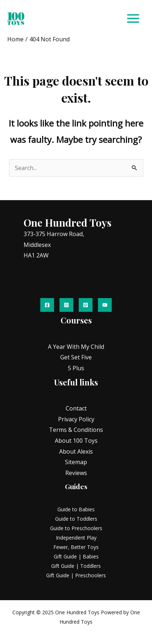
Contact (76, 408)
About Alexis (76, 451)
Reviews (76, 473)
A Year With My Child (76, 347)
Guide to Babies (76, 509)
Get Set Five (76, 357)
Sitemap (76, 462)
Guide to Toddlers (76, 519)
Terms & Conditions (76, 430)
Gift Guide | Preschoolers (76, 575)
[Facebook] (47, 305)
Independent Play (76, 538)
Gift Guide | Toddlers (76, 566)
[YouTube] (105, 305)
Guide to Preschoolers (76, 528)
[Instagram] (66, 305)
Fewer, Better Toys (76, 547)
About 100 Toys (76, 441)
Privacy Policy (76, 419)
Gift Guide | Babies (76, 556)
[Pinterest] (86, 305)
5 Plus (76, 368)
